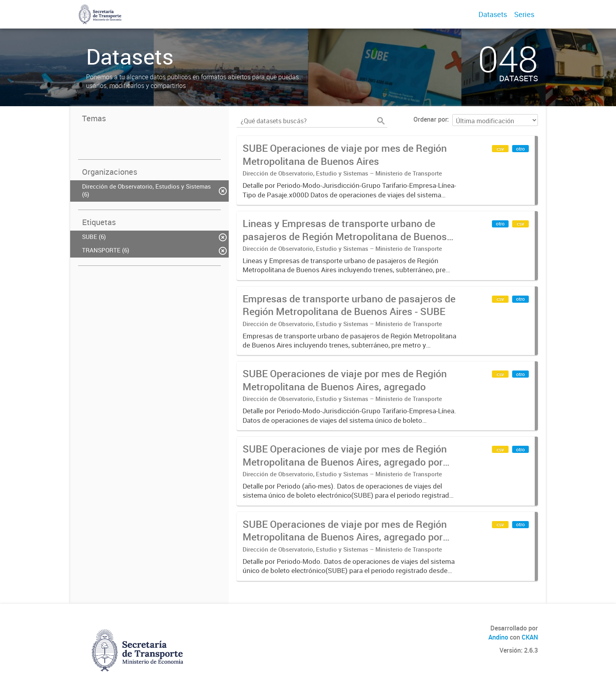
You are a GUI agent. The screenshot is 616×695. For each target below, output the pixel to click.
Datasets (493, 14)
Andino (498, 637)
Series (524, 14)
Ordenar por (430, 119)
